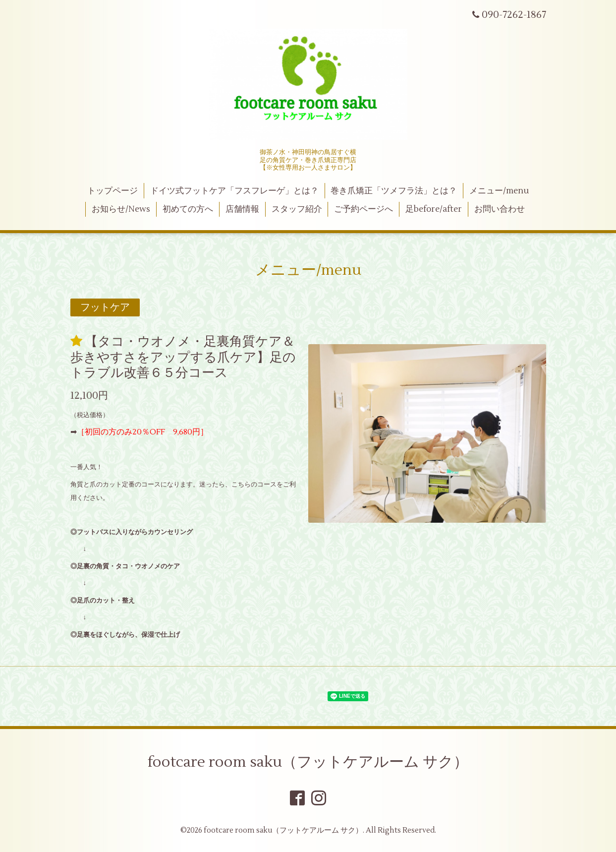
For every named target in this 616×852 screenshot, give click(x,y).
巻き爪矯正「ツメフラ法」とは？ (394, 191)
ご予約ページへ (364, 209)
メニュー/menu (499, 191)
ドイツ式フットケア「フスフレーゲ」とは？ (234, 191)
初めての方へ (188, 209)
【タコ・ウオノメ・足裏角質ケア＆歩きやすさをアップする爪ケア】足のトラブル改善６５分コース (183, 357)
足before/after (434, 209)
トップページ (112, 191)
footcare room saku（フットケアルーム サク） (308, 762)
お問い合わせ (500, 209)
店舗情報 (242, 209)
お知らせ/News (121, 209)
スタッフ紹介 (297, 209)
